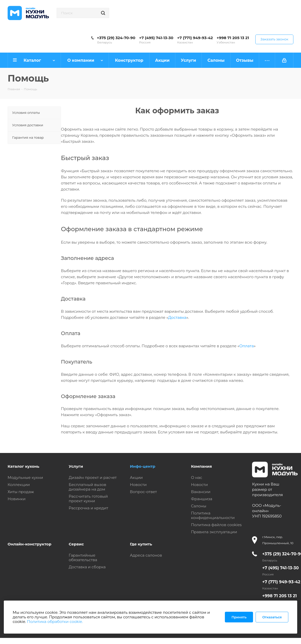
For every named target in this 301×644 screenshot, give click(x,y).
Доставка (177, 317)
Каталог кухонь (23, 466)
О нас (196, 477)
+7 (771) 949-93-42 (195, 38)
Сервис (76, 544)
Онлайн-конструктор (29, 544)
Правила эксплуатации (214, 532)
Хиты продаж (21, 492)
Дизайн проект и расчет (93, 477)
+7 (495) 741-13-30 (156, 38)
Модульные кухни (25, 477)
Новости (138, 485)
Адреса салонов (146, 555)
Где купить (141, 544)
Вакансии (201, 492)
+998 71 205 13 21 (233, 38)
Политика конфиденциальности (213, 515)
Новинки (16, 499)
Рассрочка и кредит (89, 508)
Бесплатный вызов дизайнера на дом (88, 487)
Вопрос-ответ (143, 492)
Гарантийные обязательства (83, 557)
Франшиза (202, 499)
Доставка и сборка (87, 567)
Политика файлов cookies (216, 525)
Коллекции (19, 485)
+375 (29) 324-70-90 (116, 38)
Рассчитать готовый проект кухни (88, 499)
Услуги (76, 466)
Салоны (198, 506)
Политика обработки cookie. (55, 622)
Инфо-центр (143, 466)
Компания (201, 466)
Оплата (247, 346)
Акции (136, 477)
